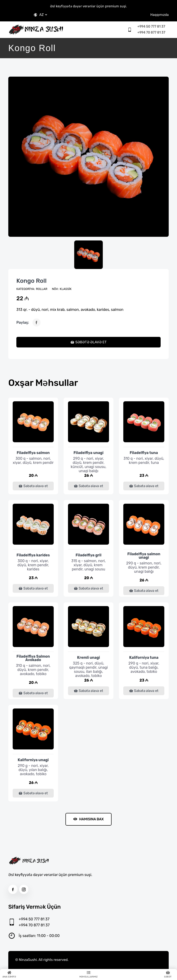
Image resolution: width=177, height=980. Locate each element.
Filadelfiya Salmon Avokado (33, 658)
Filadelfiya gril (88, 555)
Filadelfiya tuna (144, 453)
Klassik (66, 289)
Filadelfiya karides (33, 555)
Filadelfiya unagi (88, 453)
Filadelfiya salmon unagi (144, 556)
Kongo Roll (31, 281)
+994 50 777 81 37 (151, 27)
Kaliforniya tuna (144, 658)
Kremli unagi (88, 658)
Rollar (42, 289)
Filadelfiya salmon (33, 453)
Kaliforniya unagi (33, 760)
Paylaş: (23, 322)
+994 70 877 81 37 (151, 33)
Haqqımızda (159, 15)
